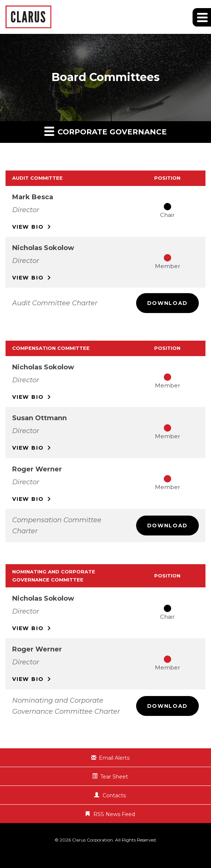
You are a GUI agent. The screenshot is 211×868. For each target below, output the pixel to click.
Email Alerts (114, 758)
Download (167, 303)
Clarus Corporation (92, 840)
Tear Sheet (114, 777)
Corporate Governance (106, 131)
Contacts (114, 795)
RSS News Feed (114, 814)
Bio (28, 227)
